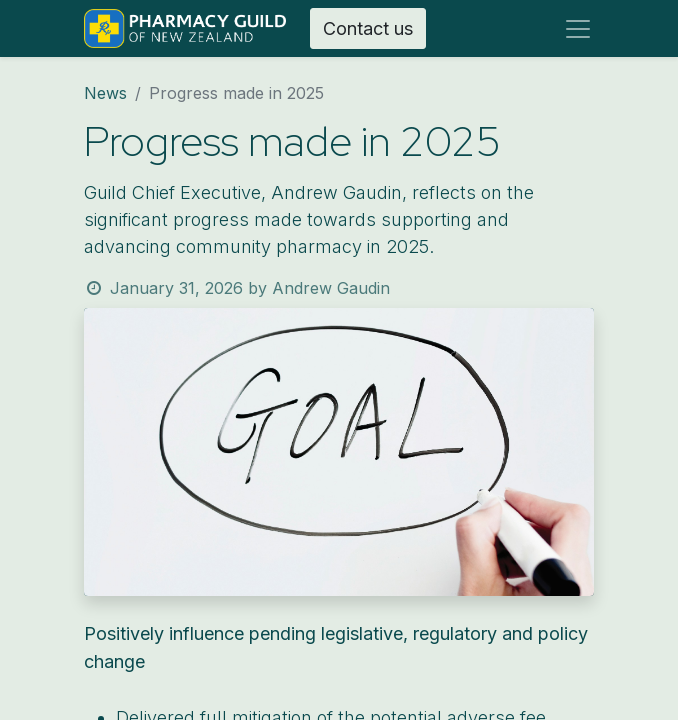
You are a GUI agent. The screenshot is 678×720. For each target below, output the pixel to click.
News (105, 93)
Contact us (368, 28)
